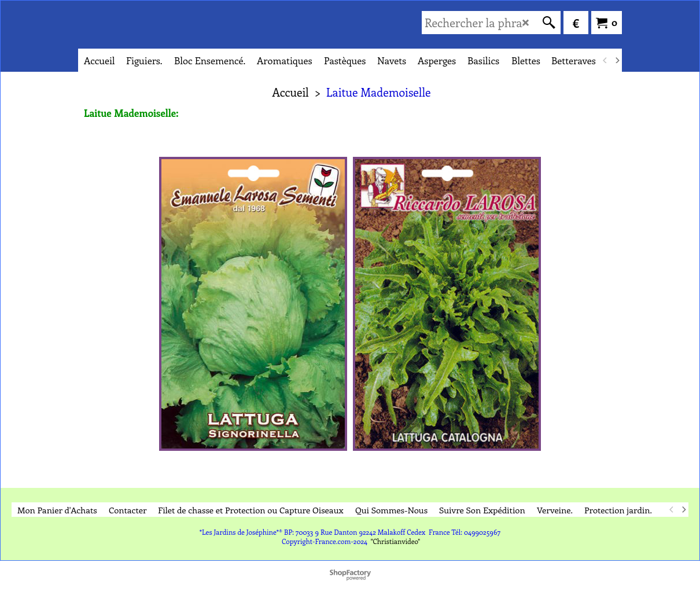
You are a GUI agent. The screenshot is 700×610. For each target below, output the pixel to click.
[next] (617, 60)
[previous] (605, 60)
